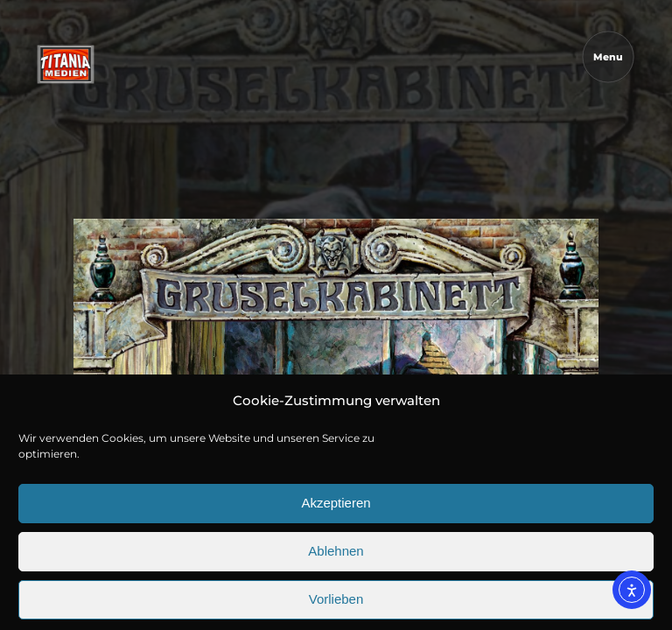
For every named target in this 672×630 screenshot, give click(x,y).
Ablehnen (336, 591)
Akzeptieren (336, 543)
